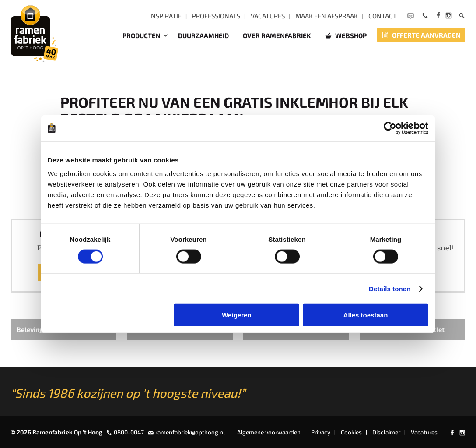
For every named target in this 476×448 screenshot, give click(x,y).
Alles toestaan (366, 315)
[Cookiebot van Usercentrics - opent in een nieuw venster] (390, 128)
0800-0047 (129, 432)
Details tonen (390, 288)
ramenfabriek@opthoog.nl (190, 432)
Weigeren (236, 315)
